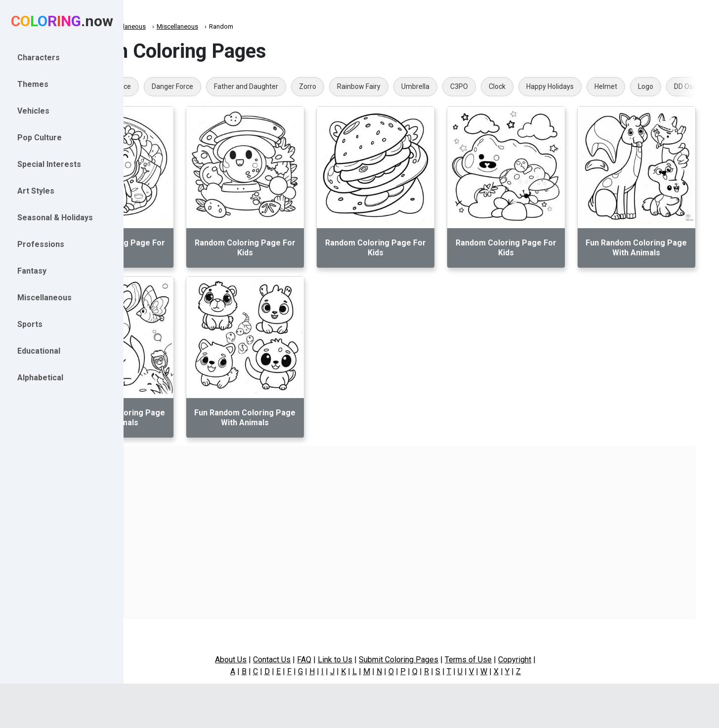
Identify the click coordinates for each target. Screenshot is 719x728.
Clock (581, 86)
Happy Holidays (634, 86)
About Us (277, 660)
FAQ (350, 660)
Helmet (690, 86)
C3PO (543, 86)
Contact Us (318, 660)
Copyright (561, 660)
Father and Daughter (330, 86)
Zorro (392, 86)
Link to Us (381, 660)
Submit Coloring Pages (444, 660)
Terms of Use (514, 660)
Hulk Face (200, 86)
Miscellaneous (209, 26)
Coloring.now (158, 26)
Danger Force (256, 86)
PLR (158, 86)
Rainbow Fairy (443, 86)
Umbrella (499, 86)
